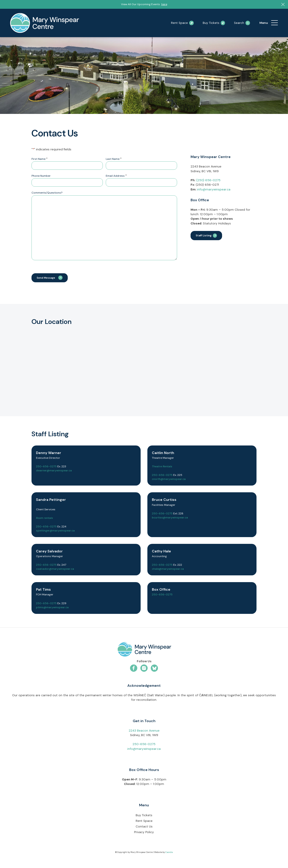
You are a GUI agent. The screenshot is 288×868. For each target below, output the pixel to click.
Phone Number (41, 176)
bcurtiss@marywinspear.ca (170, 518)
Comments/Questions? (47, 193)
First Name (39, 159)
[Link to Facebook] (134, 669)
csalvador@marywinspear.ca (55, 570)
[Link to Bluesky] (154, 669)
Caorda (169, 853)
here (164, 4)
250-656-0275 (46, 467)
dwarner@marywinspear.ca (54, 471)
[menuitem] (274, 23)
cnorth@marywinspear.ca (169, 480)
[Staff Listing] (206, 236)
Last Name (114, 159)
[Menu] (274, 23)
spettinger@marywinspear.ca (55, 531)
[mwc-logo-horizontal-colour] (144, 651)
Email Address (116, 176)
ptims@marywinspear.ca (52, 608)
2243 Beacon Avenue (144, 731)
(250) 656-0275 (208, 180)
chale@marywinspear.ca (168, 570)
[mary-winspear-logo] (45, 23)
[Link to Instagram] (144, 669)
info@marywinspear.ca (214, 189)
